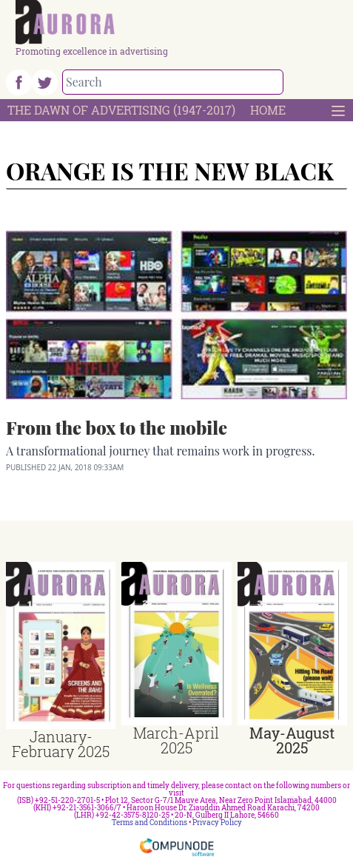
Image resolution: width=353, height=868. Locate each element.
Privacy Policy (217, 823)
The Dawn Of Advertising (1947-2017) (121, 110)
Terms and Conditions (149, 823)
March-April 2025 (176, 740)
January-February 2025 (61, 744)
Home (268, 110)
